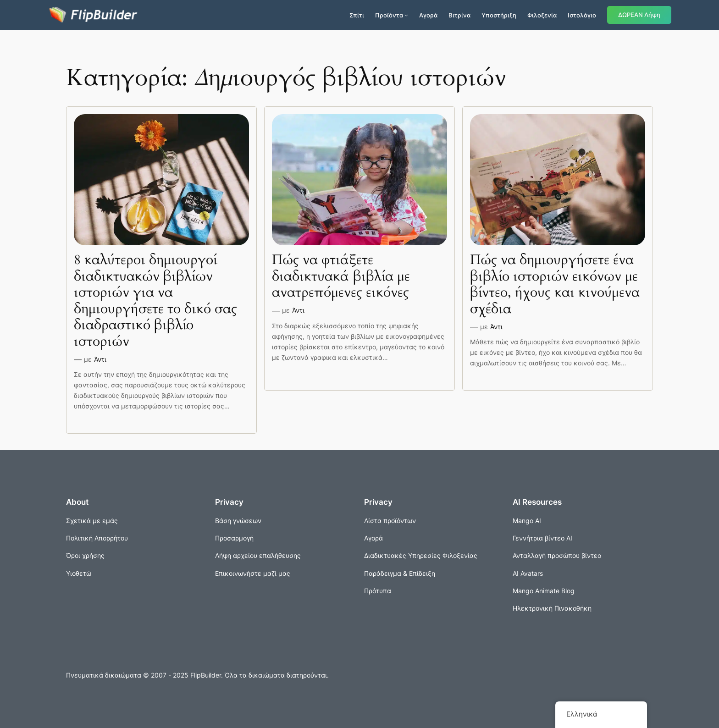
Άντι (100, 359)
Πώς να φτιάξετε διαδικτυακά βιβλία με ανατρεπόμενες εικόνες (341, 277)
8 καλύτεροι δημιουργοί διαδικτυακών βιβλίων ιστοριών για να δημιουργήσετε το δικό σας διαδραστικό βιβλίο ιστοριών (155, 301)
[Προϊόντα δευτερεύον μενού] (406, 15)
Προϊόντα (389, 15)
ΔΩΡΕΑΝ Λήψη (639, 15)
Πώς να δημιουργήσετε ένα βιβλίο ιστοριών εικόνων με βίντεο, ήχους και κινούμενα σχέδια (555, 285)
